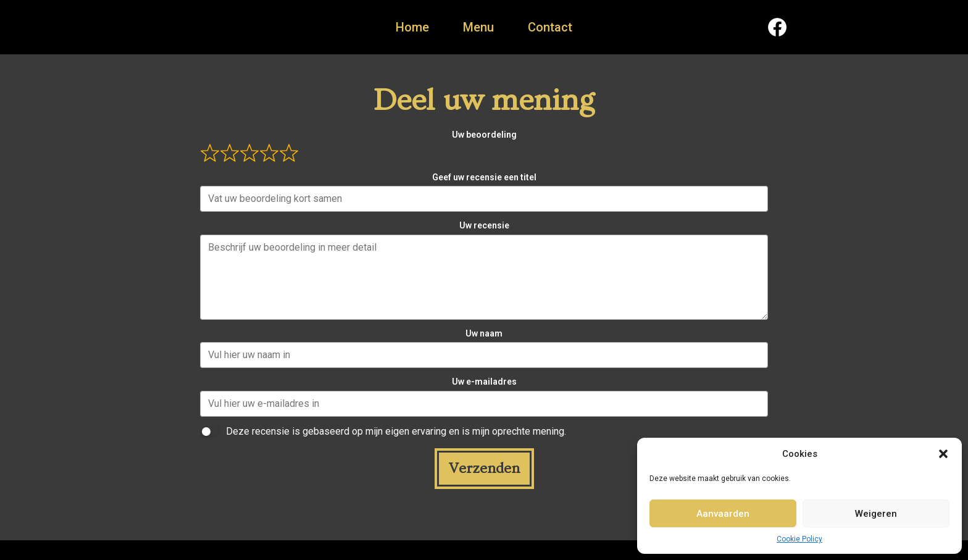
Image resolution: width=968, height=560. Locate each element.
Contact (550, 27)
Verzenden (484, 468)
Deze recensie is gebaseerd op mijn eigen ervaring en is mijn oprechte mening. (396, 431)
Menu (478, 27)
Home (412, 27)
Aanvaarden (723, 514)
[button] (943, 454)
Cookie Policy (799, 539)
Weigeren (876, 514)
